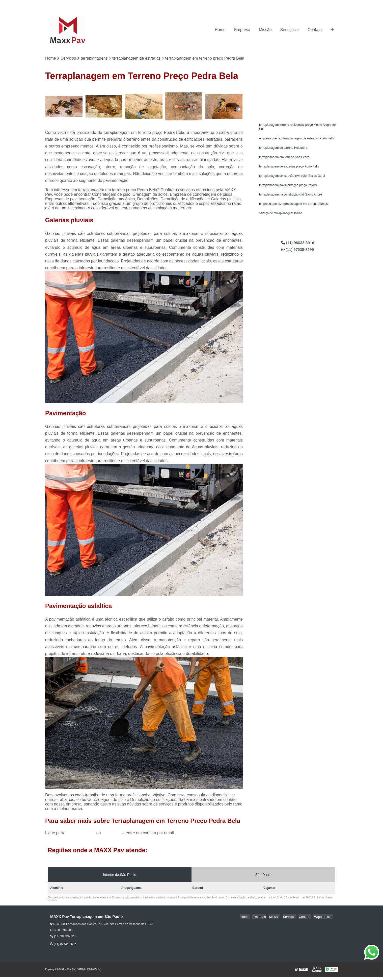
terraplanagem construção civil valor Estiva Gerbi (292, 178)
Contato (315, 30)
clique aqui (112, 833)
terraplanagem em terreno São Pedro (284, 158)
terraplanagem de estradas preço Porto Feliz (289, 168)
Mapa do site (323, 917)
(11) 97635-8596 (324, 4)
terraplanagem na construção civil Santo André (291, 197)
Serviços (288, 30)
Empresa (242, 30)
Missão (265, 30)
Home (220, 30)
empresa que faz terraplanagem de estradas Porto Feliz (297, 139)
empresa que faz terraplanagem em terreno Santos (293, 206)
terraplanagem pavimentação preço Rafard (288, 187)
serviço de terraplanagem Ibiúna (281, 216)
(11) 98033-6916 (293, 4)
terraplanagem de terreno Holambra (283, 149)
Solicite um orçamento (298, 92)
